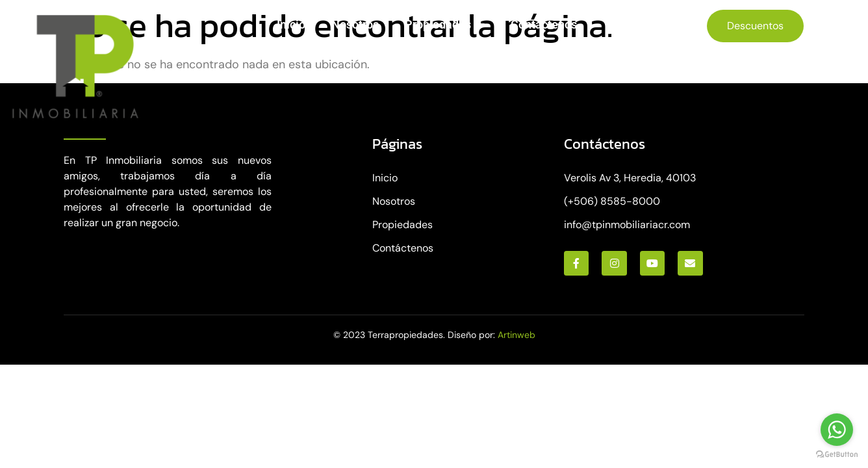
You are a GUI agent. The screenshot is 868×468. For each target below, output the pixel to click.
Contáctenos (544, 24)
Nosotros (355, 24)
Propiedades (445, 25)
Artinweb (517, 335)
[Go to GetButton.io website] (837, 455)
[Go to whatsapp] (837, 430)
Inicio (291, 24)
